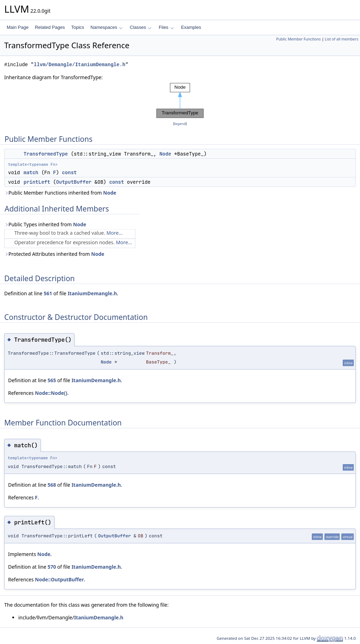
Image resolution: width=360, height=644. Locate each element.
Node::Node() (51, 393)
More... (115, 233)
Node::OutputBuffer (59, 579)
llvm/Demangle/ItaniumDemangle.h (79, 65)
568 (52, 485)
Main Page (18, 27)
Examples (191, 27)
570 (52, 567)
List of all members (342, 39)
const (69, 172)
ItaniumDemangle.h (92, 293)
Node (165, 154)
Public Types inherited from (45, 224)
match (31, 172)
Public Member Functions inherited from (60, 193)
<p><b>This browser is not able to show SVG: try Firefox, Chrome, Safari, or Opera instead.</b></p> (180, 101)
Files (166, 27)
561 (48, 293)
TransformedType (46, 154)
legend (180, 124)
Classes (141, 27)
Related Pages (50, 27)
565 (52, 380)
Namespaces (106, 27)
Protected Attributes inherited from (54, 254)
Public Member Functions (298, 39)
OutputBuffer (74, 182)
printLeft (37, 182)
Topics (78, 27)
